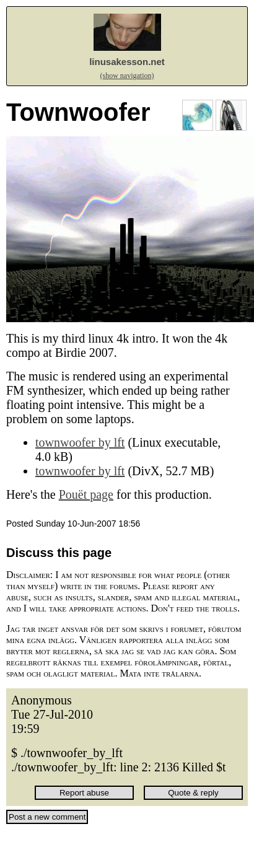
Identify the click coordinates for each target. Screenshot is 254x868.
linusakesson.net (127, 62)
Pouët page (86, 494)
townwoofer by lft (80, 442)
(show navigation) (127, 76)
